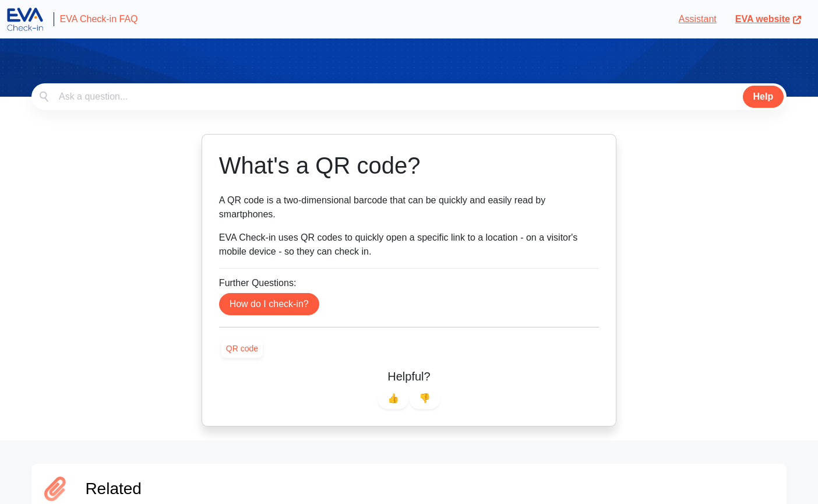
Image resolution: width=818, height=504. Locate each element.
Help (764, 96)
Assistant (698, 19)
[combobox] (409, 97)
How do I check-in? (269, 304)
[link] (242, 348)
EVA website (768, 19)
